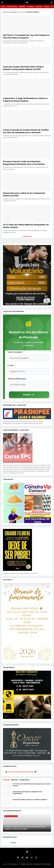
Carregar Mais (27, 236)
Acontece (30, 6)
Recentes (14, 780)
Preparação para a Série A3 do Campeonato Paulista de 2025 (24, 195)
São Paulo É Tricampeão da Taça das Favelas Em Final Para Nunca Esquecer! (26, 37)
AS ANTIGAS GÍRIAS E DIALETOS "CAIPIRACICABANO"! (30, 800)
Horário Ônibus (12, 6)
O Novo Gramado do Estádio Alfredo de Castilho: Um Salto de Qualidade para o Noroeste (26, 131)
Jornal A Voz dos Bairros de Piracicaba (21, 772)
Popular (6, 780)
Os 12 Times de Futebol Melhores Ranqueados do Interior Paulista (26, 226)
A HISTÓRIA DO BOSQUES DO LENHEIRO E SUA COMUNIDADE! (27, 793)
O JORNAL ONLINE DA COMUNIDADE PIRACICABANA (35, 864)
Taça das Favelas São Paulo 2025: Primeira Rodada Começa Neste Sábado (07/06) (23, 68)
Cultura (47, 6)
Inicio (3, 6)
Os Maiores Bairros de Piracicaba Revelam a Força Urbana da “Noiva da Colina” (25, 828)
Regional (22, 6)
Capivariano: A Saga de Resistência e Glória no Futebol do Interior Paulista (25, 100)
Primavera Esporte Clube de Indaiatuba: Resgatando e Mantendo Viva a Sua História (24, 163)
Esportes (39, 6)
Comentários (24, 780)
